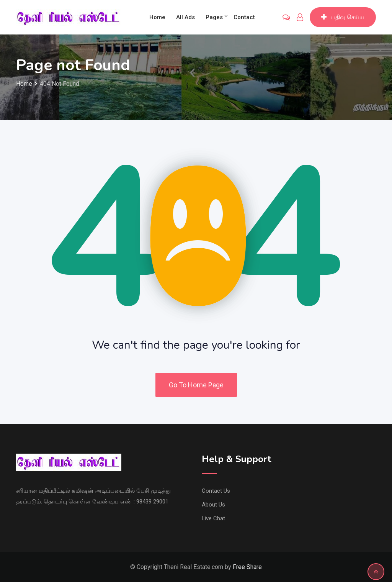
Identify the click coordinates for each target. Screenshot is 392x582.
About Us (213, 505)
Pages (214, 17)
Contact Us (216, 491)
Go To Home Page (196, 385)
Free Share (247, 567)
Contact (244, 17)
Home (157, 17)
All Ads (185, 17)
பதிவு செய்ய (343, 17)
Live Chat (213, 518)
